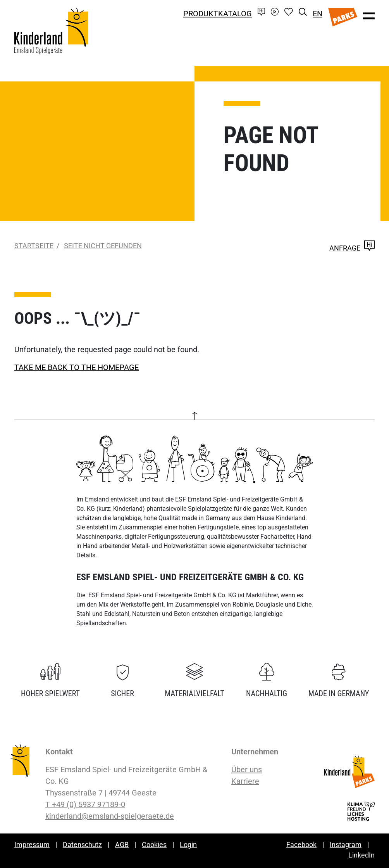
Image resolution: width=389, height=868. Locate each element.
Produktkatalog (218, 14)
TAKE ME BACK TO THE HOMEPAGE (77, 367)
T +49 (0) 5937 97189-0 (85, 804)
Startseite (34, 246)
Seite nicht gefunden (103, 246)
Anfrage (352, 248)
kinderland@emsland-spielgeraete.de (110, 816)
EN (318, 14)
